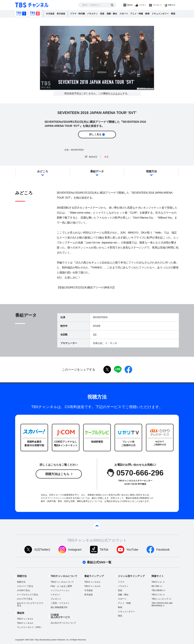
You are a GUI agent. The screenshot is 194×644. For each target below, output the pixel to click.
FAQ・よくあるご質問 (61, 586)
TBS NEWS (157, 590)
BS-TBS (155, 586)
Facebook (163, 550)
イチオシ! (55, 595)
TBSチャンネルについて (62, 582)
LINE (118, 370)
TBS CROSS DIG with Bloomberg (162, 604)
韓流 (173, 14)
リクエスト (116, 94)
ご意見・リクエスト (60, 603)
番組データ (97, 171)
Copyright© (20, 640)
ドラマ (121, 582)
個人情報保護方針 (59, 607)
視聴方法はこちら (57, 474)
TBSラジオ (157, 595)
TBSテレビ (157, 582)
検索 (112, 5)
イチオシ (143, 5)
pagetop (97, 526)
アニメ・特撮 (137, 14)
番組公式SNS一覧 (99, 562)
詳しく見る (95, 134)
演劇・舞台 (112, 14)
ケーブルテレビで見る (28, 595)
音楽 (102, 14)
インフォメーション (60, 590)
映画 (147, 14)
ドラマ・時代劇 (77, 14)
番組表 (130, 5)
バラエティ (92, 14)
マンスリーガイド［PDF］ (30, 627)
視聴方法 (172, 5)
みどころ (43, 171)
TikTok (104, 550)
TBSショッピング (160, 599)
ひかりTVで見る (25, 599)
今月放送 (50, 14)
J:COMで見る (23, 590)
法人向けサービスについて (63, 623)
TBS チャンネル (32, 5)
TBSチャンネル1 (21, 14)
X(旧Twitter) (42, 550)
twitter (107, 370)
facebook (128, 370)
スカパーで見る (25, 586)
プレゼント (157, 5)
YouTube (132, 550)
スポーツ (124, 14)
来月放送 (61, 14)
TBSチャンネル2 (35, 14)
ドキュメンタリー (160, 14)
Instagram (75, 550)
